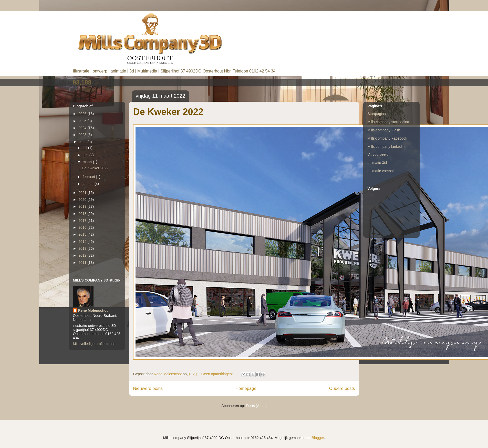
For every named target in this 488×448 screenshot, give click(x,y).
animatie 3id (377, 163)
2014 (83, 242)
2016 (83, 227)
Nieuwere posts (148, 388)
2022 (83, 142)
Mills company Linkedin (386, 147)
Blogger (318, 438)
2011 (83, 263)
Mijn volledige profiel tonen (94, 344)
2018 (83, 214)
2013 (83, 248)
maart (88, 162)
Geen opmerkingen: (218, 374)
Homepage (246, 388)
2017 (83, 221)
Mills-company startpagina (388, 122)
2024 (83, 128)
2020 (83, 200)
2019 (83, 206)
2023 (83, 135)
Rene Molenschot (93, 310)
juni (86, 155)
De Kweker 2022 (168, 112)
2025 (83, 121)
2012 (83, 255)
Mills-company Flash (384, 130)
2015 (83, 234)
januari (89, 184)
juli (85, 148)
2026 (83, 114)
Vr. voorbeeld (378, 154)
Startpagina (377, 114)
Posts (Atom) (256, 406)
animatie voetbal (381, 171)
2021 (83, 193)
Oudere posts (342, 388)
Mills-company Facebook (387, 138)
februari (89, 177)
